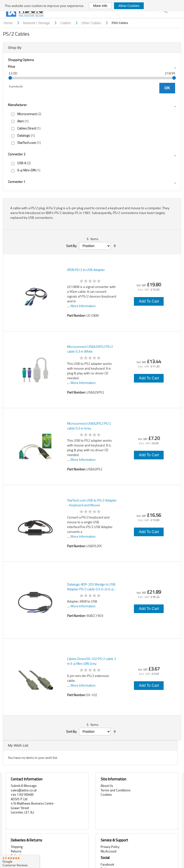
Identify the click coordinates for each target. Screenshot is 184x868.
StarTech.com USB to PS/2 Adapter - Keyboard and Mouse (92, 503)
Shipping (17, 847)
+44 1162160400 (22, 795)
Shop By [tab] (15, 48)
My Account (109, 851)
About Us (107, 786)
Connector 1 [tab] (17, 182)
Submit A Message (24, 786)
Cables (66, 23)
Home (9, 23)
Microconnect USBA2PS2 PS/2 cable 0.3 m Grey (89, 426)
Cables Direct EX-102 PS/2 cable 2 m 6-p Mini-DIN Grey (92, 661)
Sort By (71, 246)
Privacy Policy (110, 847)
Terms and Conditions (116, 790)
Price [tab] (11, 66)
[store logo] (25, 12)
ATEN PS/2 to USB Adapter (86, 270)
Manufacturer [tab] (17, 105)
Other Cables (92, 23)
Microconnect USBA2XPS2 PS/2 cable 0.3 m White (90, 349)
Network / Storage (37, 23)
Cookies (106, 795)
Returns (16, 851)
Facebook (107, 864)
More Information (83, 306)
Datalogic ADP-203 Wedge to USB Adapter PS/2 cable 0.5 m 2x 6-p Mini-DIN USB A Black (91, 587)
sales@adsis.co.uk (24, 790)
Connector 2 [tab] (17, 154)
